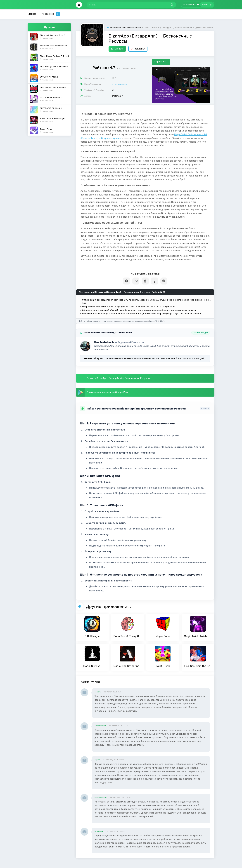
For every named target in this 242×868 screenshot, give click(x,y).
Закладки (138, 49)
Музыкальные (119, 84)
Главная (32, 14)
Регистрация (191, 5)
